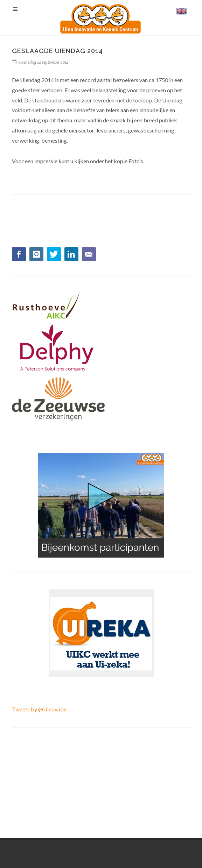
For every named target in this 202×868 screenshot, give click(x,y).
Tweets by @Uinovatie (39, 709)
